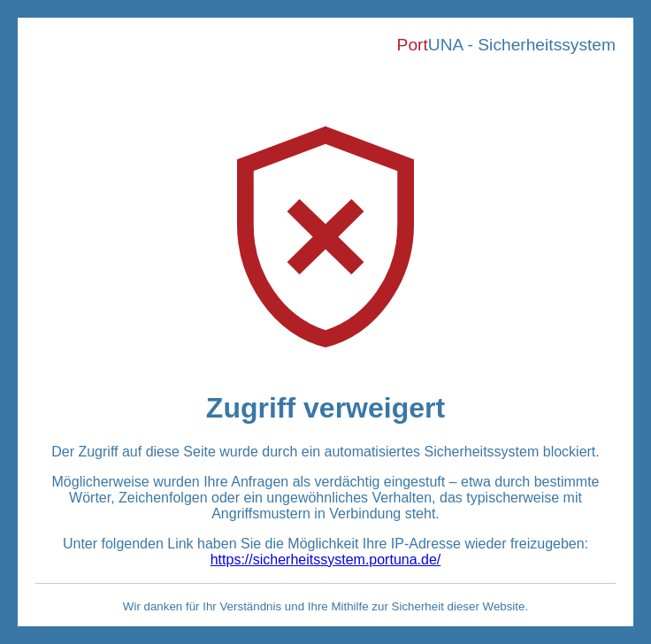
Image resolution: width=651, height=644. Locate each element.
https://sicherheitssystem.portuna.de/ (326, 560)
